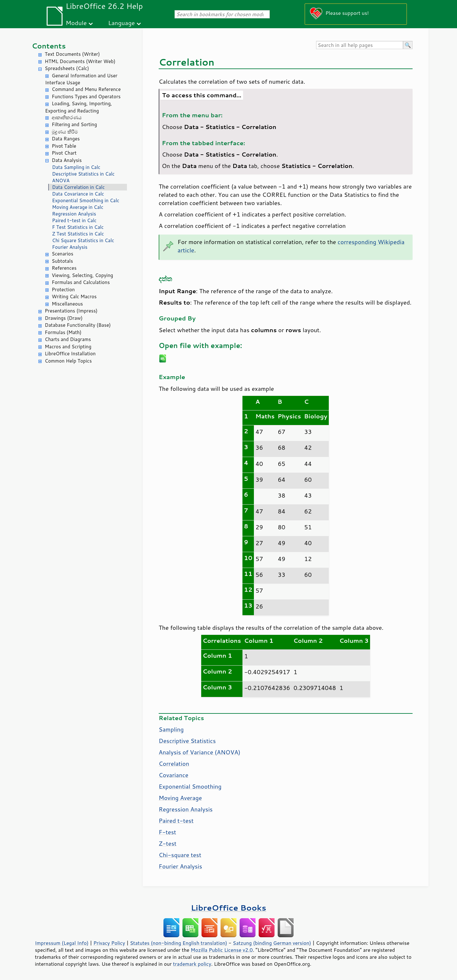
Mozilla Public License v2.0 (222, 950)
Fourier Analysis (70, 247)
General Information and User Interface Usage (81, 79)
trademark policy (192, 964)
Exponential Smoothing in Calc (86, 200)
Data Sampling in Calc (76, 167)
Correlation (174, 764)
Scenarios (63, 254)
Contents (49, 46)
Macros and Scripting (68, 347)
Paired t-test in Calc (74, 220)
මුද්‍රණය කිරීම (65, 132)
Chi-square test (180, 855)
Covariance (173, 775)
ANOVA (61, 181)
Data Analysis (67, 160)
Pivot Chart (64, 153)
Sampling (171, 729)
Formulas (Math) (63, 332)
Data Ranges (66, 139)
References (64, 268)
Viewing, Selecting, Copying (82, 275)
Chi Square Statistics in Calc (83, 240)
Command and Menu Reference (86, 89)
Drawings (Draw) (64, 318)
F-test (167, 832)
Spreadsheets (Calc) (67, 68)
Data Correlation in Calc (78, 187)
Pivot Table (64, 146)
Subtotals (62, 261)
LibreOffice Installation (70, 354)
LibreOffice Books (228, 908)
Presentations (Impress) (71, 311)
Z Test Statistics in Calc (78, 234)
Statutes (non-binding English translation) (178, 943)
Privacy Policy (109, 943)
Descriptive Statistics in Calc (83, 174)
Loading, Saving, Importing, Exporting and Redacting (79, 107)
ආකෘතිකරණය (67, 117)
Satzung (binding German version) (272, 943)
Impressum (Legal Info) (62, 943)
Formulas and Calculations (81, 282)
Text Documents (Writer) (72, 54)
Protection (63, 290)
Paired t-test (176, 821)
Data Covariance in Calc (78, 194)
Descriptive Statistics (187, 741)
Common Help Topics (68, 361)
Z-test (168, 843)
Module (76, 23)
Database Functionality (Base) (78, 325)
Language (122, 23)
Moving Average (180, 798)
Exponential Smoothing (190, 786)
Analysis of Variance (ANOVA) (199, 752)
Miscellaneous (67, 304)
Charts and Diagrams (68, 339)
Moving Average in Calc (78, 207)
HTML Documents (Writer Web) (80, 61)
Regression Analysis (74, 214)
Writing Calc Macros (74, 297)
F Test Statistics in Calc (78, 227)
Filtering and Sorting (74, 124)
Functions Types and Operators (86, 97)
